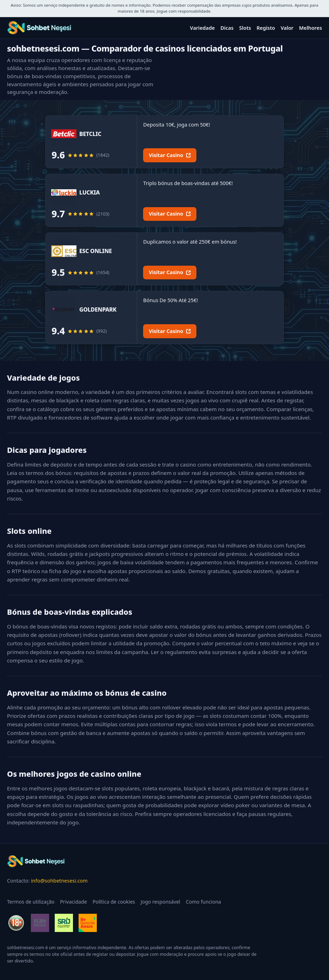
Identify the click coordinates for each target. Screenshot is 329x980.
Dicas (227, 28)
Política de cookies (114, 902)
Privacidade (73, 902)
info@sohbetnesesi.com (59, 881)
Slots (245, 28)
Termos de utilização (31, 902)
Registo (266, 28)
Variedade (203, 28)
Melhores (311, 28)
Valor (287, 28)
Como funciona (204, 902)
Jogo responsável (160, 902)
